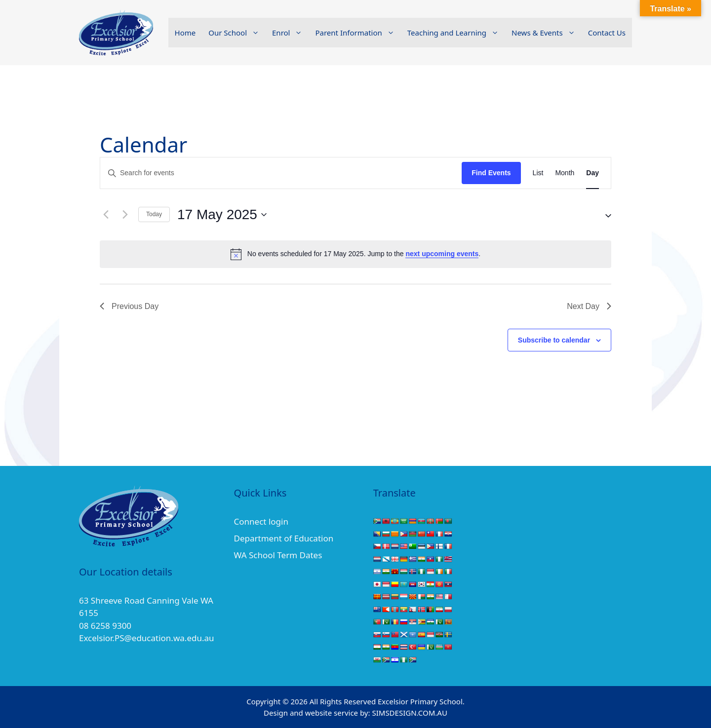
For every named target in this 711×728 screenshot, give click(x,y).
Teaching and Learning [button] (456, 33)
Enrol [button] (290, 33)
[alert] (355, 254)
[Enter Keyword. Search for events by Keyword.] (281, 173)
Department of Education (284, 538)
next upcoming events (442, 254)
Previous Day (129, 306)
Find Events (491, 173)
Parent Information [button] (358, 33)
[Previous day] (106, 215)
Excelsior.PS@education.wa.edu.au (147, 638)
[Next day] (125, 215)
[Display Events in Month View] (565, 173)
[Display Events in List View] (538, 173)
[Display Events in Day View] (592, 173)
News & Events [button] (547, 33)
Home (185, 33)
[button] (604, 215)
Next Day (589, 306)
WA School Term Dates (278, 555)
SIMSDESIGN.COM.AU (409, 713)
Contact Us (607, 33)
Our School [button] (237, 33)
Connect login (261, 521)
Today (154, 214)
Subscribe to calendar (554, 340)
